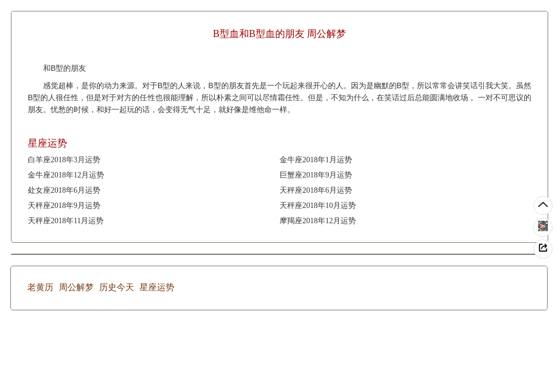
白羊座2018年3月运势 (64, 160)
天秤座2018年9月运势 (64, 206)
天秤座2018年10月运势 (318, 206)
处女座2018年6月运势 (64, 190)
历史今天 (117, 287)
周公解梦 (76, 287)
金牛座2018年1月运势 (316, 160)
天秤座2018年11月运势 (66, 221)
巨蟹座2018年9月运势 (316, 175)
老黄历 (40, 287)
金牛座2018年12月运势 (66, 175)
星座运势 (157, 287)
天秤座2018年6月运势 (316, 190)
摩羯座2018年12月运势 (318, 221)
